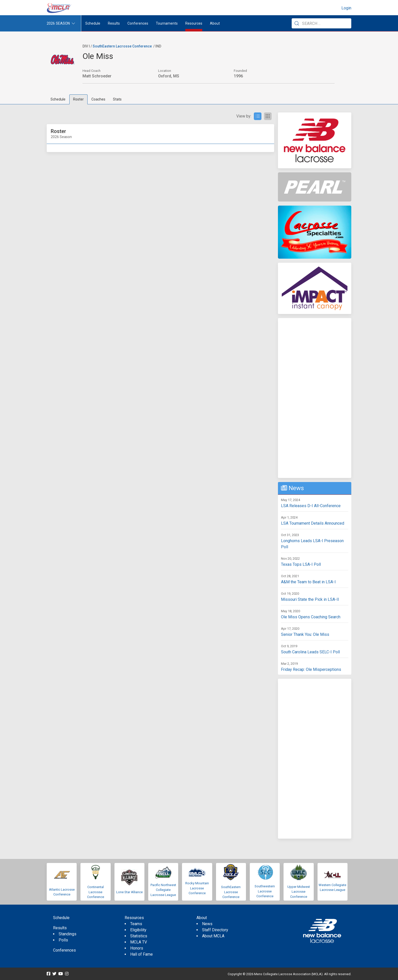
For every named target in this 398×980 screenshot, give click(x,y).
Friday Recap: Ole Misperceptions (311, 669)
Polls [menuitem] (63, 940)
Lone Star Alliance (129, 892)
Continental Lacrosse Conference (96, 892)
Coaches (98, 99)
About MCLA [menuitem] (213, 936)
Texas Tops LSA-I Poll (301, 564)
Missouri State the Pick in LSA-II (310, 599)
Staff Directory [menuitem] (215, 930)
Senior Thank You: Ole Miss (305, 634)
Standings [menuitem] (68, 934)
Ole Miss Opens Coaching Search (311, 617)
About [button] (215, 23)
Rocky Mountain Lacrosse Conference (197, 888)
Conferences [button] (138, 23)
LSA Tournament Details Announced (313, 523)
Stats (117, 99)
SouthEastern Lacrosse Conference (122, 46)
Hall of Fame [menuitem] (142, 954)
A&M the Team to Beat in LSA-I (308, 582)
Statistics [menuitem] (139, 936)
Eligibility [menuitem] (138, 930)
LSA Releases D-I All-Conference (311, 506)
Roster (78, 99)
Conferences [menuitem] (64, 950)
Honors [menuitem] (137, 948)
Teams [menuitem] (136, 924)
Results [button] (114, 23)
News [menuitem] (207, 924)
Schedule (58, 99)
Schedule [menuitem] (93, 23)
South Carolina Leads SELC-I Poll (310, 652)
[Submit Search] (297, 23)
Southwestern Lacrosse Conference (265, 891)
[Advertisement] (315, 398)
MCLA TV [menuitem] (139, 942)
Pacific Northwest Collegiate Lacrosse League (163, 890)
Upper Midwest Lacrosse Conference (299, 892)
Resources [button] (194, 23)
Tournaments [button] (167, 23)
